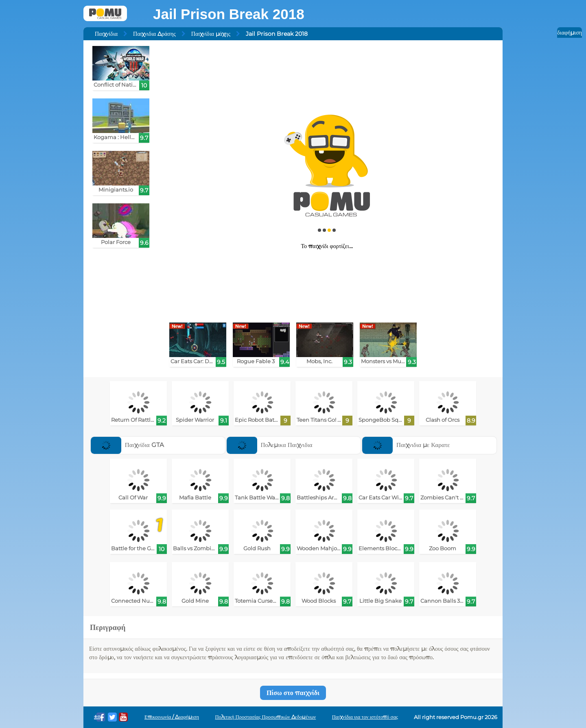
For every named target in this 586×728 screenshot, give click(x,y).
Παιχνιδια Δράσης (154, 34)
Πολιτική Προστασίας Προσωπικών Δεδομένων (265, 717)
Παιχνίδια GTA (127, 445)
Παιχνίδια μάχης (211, 34)
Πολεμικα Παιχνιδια (270, 445)
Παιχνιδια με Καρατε (406, 445)
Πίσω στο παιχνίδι (293, 693)
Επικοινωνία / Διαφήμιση (172, 717)
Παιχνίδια (106, 34)
